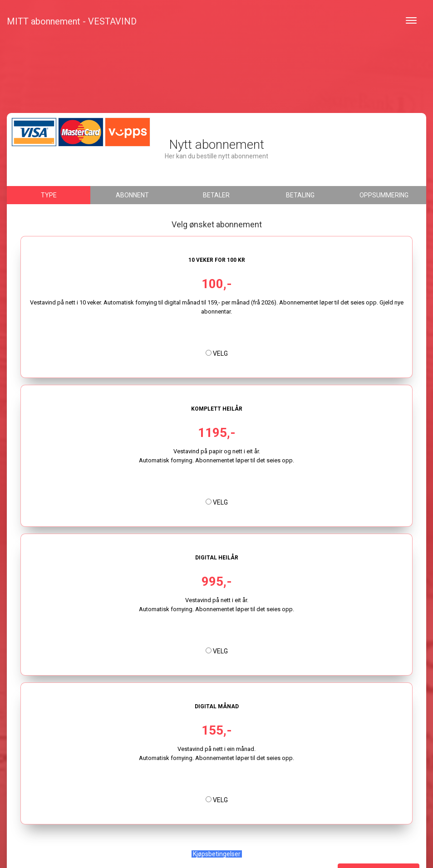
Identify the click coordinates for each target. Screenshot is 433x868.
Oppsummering (384, 195)
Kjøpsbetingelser (217, 854)
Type (49, 195)
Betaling (300, 195)
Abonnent (132, 195)
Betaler (216, 195)
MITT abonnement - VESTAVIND (72, 21)
